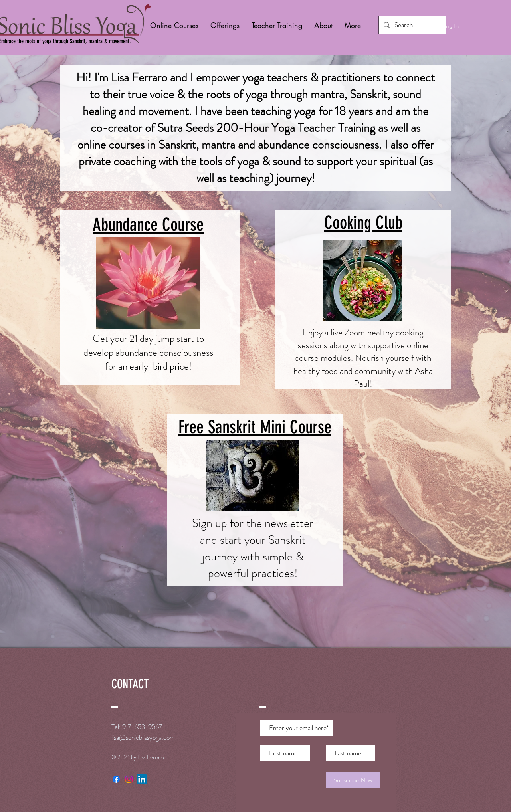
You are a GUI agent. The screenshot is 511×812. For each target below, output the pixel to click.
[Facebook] (116, 779)
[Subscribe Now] (353, 780)
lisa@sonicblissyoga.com (143, 737)
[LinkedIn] (142, 779)
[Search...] (412, 25)
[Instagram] (129, 779)
